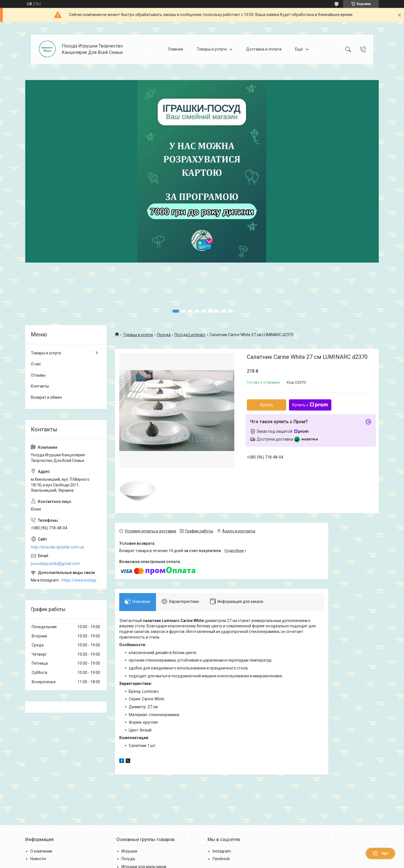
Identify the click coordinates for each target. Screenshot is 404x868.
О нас (36, 364)
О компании (41, 851)
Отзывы (38, 375)
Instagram (222, 851)
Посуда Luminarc (190, 335)
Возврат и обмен (46, 397)
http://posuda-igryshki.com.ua (57, 547)
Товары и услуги (212, 49)
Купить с (310, 405)
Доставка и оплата (264, 49)
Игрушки (129, 851)
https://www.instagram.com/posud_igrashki (81, 580)
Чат (380, 853)
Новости (38, 859)
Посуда (164, 335)
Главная (175, 49)
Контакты (40, 386)
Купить (267, 405)
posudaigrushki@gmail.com (55, 564)
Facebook (221, 859)
